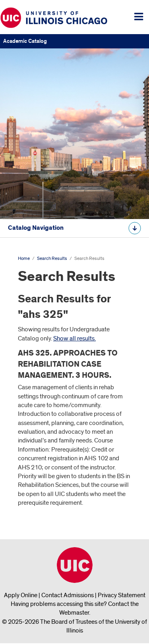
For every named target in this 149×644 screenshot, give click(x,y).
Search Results (52, 259)
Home (24, 259)
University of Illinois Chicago (75, 565)
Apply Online (21, 595)
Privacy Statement (122, 595)
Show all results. (74, 338)
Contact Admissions (68, 595)
